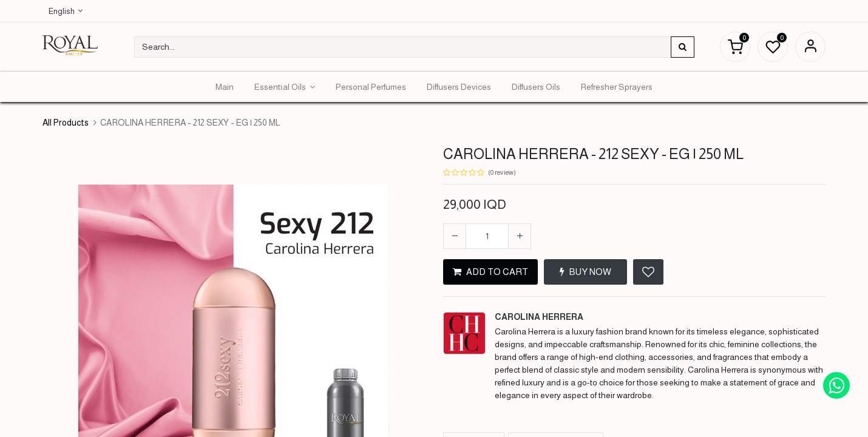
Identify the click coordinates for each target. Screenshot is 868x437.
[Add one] (520, 236)
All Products (66, 123)
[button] (648, 272)
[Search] (683, 47)
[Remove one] (455, 236)
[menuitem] (225, 87)
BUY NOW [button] (585, 272)
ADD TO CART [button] (490, 272)
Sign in (810, 47)
